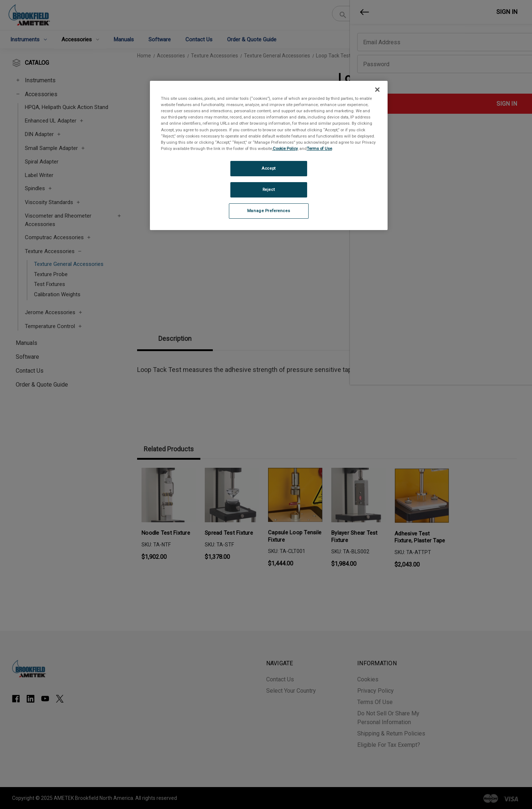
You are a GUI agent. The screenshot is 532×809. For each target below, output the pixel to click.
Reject (269, 189)
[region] (269, 155)
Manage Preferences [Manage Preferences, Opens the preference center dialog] (269, 211)
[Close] (377, 90)
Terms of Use (319, 148)
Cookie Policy (285, 148)
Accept (268, 168)
